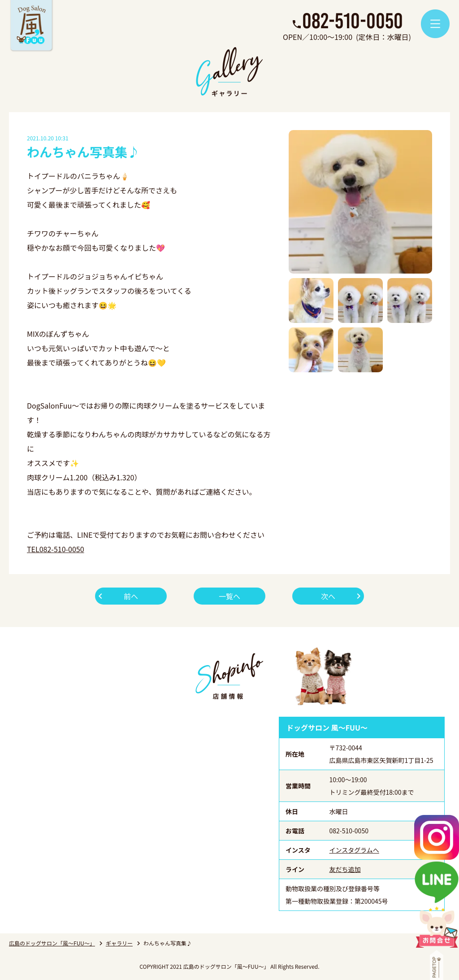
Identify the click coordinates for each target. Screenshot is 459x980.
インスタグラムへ (354, 850)
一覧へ (229, 596)
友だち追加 (345, 869)
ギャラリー (119, 943)
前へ (131, 596)
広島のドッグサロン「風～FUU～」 (52, 943)
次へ (328, 596)
